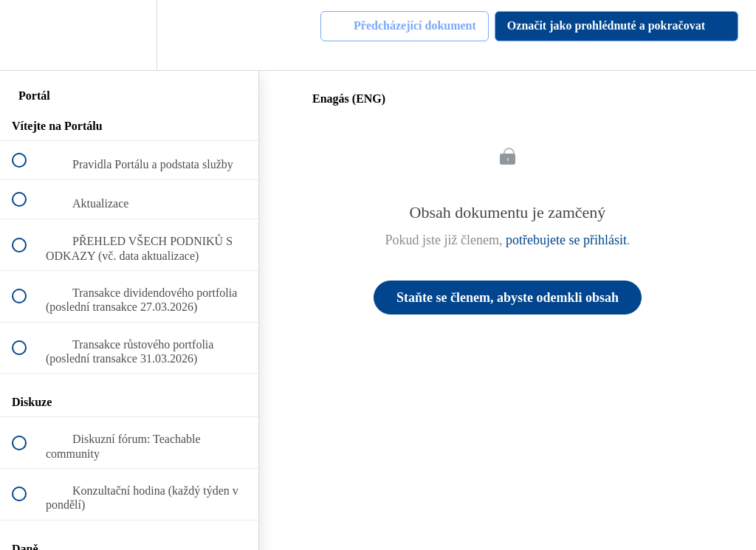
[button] (27, 35)
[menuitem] (129, 35)
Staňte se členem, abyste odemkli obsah (508, 298)
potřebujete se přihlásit (566, 240)
